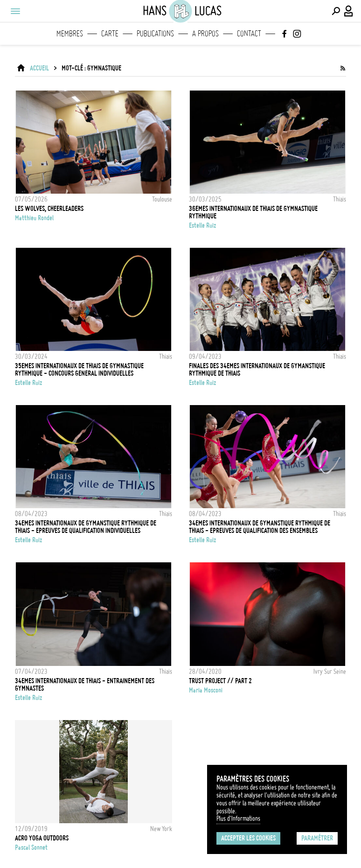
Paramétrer (317, 838)
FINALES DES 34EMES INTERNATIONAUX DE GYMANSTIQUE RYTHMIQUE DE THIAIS (257, 370)
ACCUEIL (39, 68)
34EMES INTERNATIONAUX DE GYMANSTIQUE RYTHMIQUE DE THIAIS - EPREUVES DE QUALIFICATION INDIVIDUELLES (86, 527)
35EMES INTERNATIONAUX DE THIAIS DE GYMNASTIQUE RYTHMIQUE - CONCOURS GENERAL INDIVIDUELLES (79, 370)
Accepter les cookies (248, 838)
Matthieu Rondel (34, 218)
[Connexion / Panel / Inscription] (349, 11)
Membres (70, 34)
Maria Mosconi (206, 690)
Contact (249, 34)
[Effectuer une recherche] (336, 11)
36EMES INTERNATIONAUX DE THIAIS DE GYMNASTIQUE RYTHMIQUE (253, 212)
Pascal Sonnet (31, 847)
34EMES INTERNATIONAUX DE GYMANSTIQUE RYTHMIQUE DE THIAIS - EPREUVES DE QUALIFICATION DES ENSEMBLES (260, 527)
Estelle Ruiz (202, 225)
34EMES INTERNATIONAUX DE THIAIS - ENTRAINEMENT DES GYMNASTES (85, 685)
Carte (110, 34)
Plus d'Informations (238, 819)
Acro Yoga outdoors (42, 838)
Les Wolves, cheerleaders (49, 209)
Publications (155, 34)
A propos (205, 34)
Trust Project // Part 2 (220, 681)
